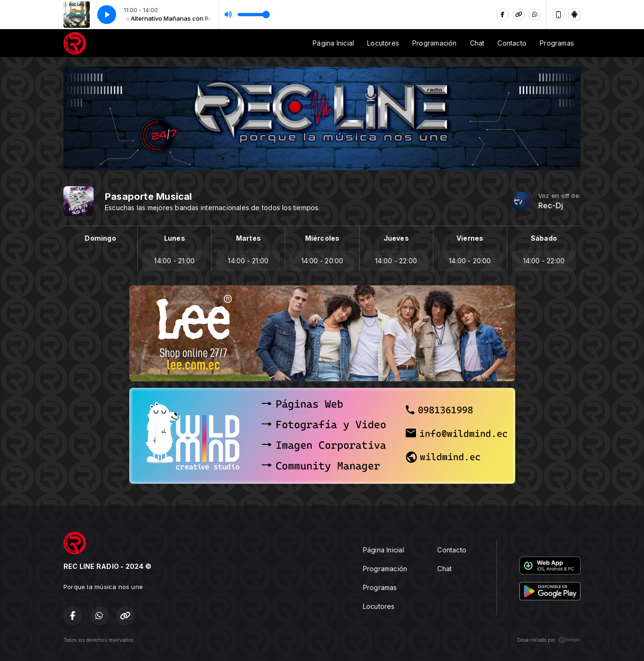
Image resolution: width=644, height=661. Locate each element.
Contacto (512, 43)
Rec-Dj (551, 206)
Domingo (100, 238)
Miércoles (322, 238)
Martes (248, 238)
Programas (557, 43)
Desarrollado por (549, 640)
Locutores (383, 43)
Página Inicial (333, 43)
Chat (477, 43)
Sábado (544, 238)
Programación (435, 43)
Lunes (175, 238)
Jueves (396, 238)
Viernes (470, 238)
